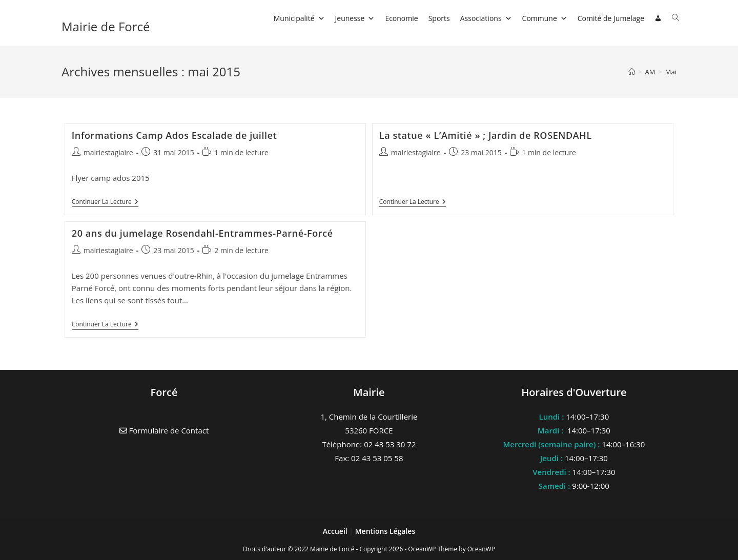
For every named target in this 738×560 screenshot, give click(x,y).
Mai (671, 72)
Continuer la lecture (105, 203)
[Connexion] (658, 18)
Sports (439, 18)
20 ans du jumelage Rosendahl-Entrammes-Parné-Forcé (202, 233)
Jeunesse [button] (355, 18)
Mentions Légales (385, 531)
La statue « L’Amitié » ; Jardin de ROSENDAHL (486, 135)
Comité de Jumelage (611, 18)
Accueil (336, 531)
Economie (401, 18)
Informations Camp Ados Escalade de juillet (175, 135)
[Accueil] (632, 72)
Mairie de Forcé (106, 26)
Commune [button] (545, 18)
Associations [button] (486, 18)
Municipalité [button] (299, 18)
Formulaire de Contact (164, 430)
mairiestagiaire (108, 152)
